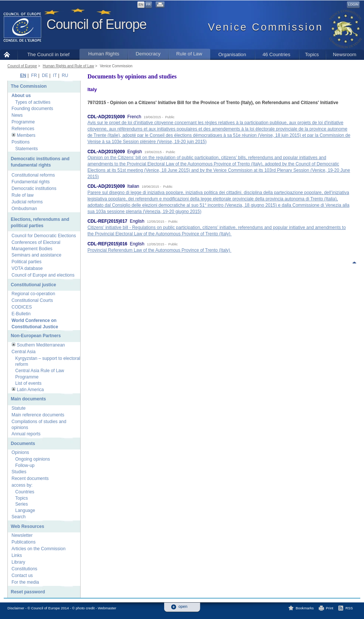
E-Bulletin (21, 314)
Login (353, 4)
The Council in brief (49, 54)
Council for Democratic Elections (44, 236)
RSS (349, 608)
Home (9, 54)
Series (22, 504)
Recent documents (30, 478)
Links (17, 555)
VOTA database (27, 268)
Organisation (232, 54)
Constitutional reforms (33, 175)
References (23, 129)
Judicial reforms (27, 202)
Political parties (27, 262)
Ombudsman (24, 209)
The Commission (29, 86)
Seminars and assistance (36, 255)
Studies (19, 472)
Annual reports (26, 434)
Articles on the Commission (38, 549)
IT (55, 75)
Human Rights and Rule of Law (68, 66)
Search (19, 517)
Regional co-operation (33, 294)
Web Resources (27, 526)
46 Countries (277, 54)
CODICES (22, 307)
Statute (19, 408)
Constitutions (24, 569)
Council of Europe (96, 24)
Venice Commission (116, 66)
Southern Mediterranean (41, 345)
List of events (28, 383)
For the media (25, 582)
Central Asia (24, 352)
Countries (25, 492)
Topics (312, 54)
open (183, 607)
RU (65, 75)
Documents (23, 444)
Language (25, 510)
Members (26, 135)
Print (329, 608)
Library (18, 562)
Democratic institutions (34, 188)
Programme (23, 122)
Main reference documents (38, 415)
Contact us (22, 576)
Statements (27, 149)
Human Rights (104, 54)
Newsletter (22, 535)
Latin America (30, 390)
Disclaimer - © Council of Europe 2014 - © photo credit (51, 608)
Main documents (28, 399)
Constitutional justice (33, 285)
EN (141, 4)
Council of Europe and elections (43, 275)
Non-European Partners (36, 336)
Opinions (20, 452)
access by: (22, 485)
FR (149, 4)
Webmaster (107, 608)
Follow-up (25, 465)
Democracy (148, 54)
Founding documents (32, 109)
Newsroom (344, 54)
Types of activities (33, 102)
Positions (21, 142)
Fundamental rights (31, 182)
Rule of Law (189, 54)
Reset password (28, 592)
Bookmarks (305, 608)
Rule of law (22, 195)
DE (45, 75)
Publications (24, 542)
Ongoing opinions (32, 459)
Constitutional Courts (32, 300)
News (17, 115)
